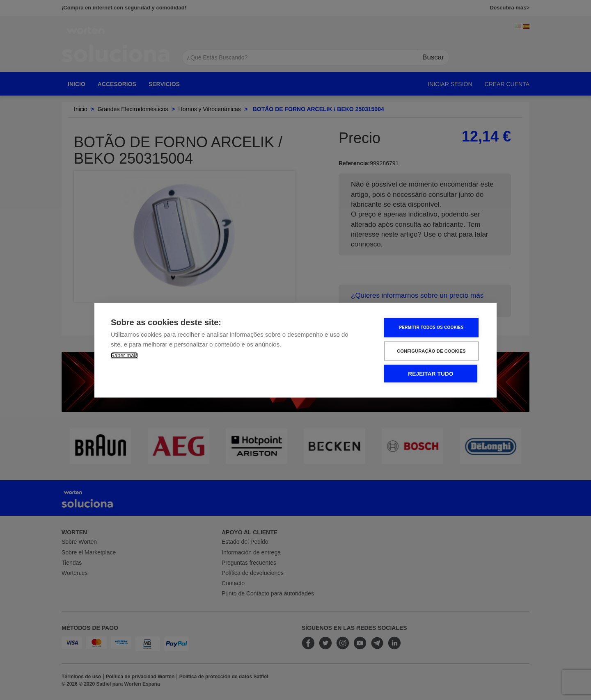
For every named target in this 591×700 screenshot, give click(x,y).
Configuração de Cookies (431, 351)
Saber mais (124, 355)
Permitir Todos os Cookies (431, 327)
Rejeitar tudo (431, 373)
